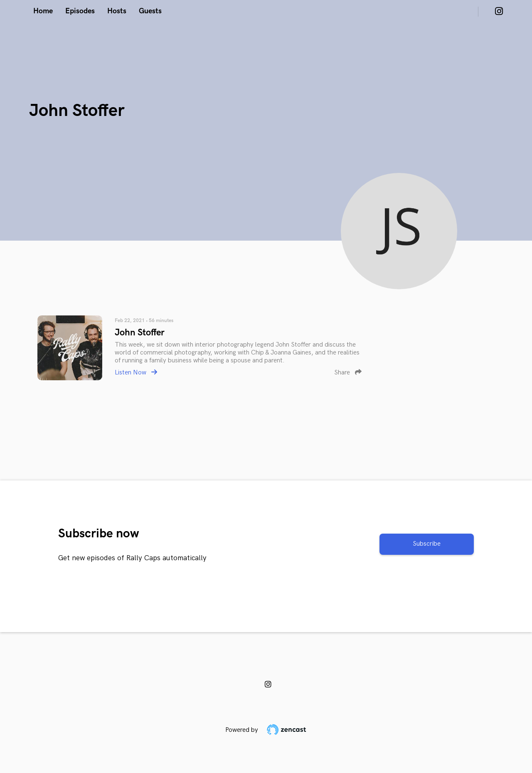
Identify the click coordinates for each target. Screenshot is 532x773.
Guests (150, 11)
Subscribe (427, 544)
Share (348, 373)
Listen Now (136, 373)
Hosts (117, 11)
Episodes (80, 11)
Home (43, 11)
